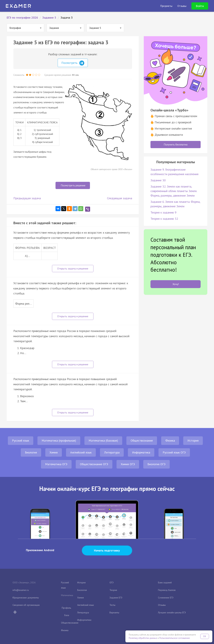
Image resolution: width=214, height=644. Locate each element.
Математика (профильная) (59, 440)
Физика (170, 440)
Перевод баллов (167, 590)
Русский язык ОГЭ (174, 452)
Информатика (141, 452)
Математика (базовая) (103, 440)
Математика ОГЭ (56, 464)
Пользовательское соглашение (175, 638)
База (67, 615)
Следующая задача (120, 198)
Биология (31, 452)
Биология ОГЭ (156, 464)
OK (205, 636)
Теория (113, 590)
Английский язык (81, 452)
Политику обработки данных (143, 638)
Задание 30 (158, 180)
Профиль (66, 608)
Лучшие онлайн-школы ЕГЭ (172, 612)
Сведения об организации (26, 605)
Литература (112, 452)
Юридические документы (26, 598)
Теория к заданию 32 (164, 219)
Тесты (112, 605)
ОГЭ (112, 582)
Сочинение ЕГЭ (166, 598)
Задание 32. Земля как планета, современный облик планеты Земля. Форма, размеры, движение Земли (174, 191)
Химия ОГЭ (128, 464)
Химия (54, 452)
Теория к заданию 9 (163, 212)
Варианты (114, 612)
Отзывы (162, 605)
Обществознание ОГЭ (94, 464)
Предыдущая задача (27, 198)
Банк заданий (165, 582)
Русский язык (21, 440)
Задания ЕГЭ (116, 598)
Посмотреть (73, 63)
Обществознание (142, 440)
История (193, 440)
